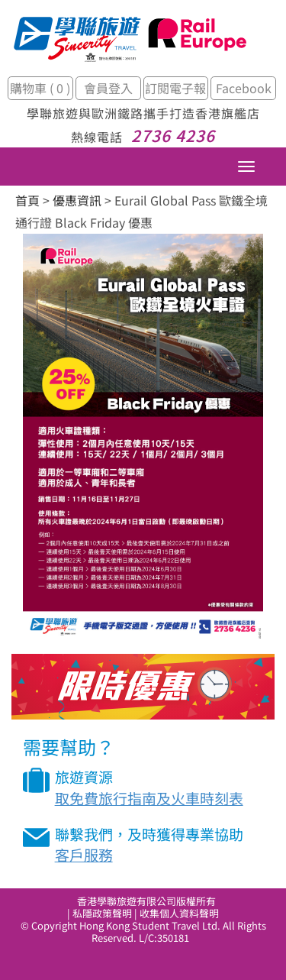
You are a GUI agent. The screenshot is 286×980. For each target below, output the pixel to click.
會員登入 (108, 88)
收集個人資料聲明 (179, 913)
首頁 (27, 200)
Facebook (244, 88)
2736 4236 (173, 135)
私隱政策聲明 (102, 913)
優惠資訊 (77, 200)
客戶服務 (84, 855)
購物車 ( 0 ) (40, 88)
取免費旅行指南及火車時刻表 (149, 798)
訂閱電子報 (175, 88)
